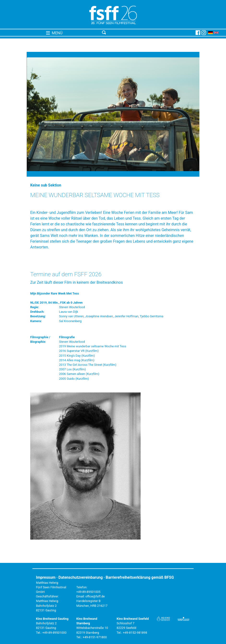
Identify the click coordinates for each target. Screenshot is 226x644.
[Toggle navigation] (148, 33)
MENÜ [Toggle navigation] (54, 33)
